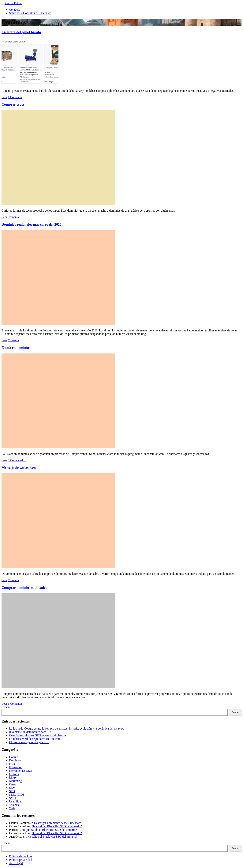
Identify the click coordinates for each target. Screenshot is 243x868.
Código (14, 757)
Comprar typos (13, 104)
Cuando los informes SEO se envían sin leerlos (38, 735)
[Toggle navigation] (3, 4)
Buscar (6, 707)
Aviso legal (16, 863)
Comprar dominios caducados (24, 588)
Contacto (15, 10)
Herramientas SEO (21, 771)
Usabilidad (16, 801)
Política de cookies (21, 856)
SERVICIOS (17, 795)
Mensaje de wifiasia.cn (19, 468)
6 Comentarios (17, 460)
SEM (12, 788)
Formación (16, 767)
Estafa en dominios (16, 348)
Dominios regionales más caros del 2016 (32, 224)
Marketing (15, 781)
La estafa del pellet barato (21, 32)
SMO (12, 798)
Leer (4, 97)
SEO (12, 791)
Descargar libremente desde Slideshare (58, 823)
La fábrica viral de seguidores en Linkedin (35, 739)
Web (12, 808)
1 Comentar (15, 97)
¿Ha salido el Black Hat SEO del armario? (56, 826)
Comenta (13, 217)
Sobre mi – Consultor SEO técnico (30, 13)
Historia (14, 774)
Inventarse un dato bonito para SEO (31, 732)
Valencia (14, 805)
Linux (13, 777)
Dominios (15, 760)
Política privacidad (21, 860)
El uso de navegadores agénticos (29, 742)
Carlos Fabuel (14, 3)
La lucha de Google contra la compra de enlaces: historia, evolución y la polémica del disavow (67, 728)
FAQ (12, 764)
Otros (13, 784)
